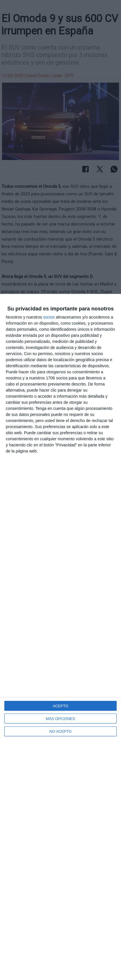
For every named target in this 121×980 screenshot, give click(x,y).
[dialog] (61, 637)
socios (49, 317)
